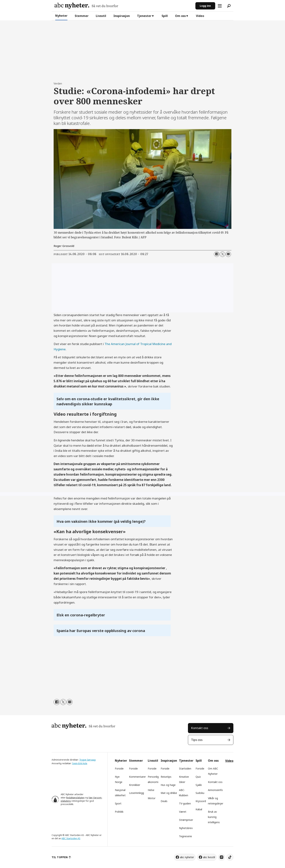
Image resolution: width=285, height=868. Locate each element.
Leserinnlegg (137, 793)
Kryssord (201, 801)
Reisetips (166, 777)
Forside (119, 768)
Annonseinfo (215, 790)
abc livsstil (209, 857)
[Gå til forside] (86, 6)
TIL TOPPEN (60, 857)
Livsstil (101, 16)
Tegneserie (185, 836)
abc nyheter (187, 857)
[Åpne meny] (220, 6)
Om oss (180, 16)
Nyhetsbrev (186, 828)
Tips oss (197, 740)
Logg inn (205, 6)
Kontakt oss (200, 728)
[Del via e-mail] (228, 254)
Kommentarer (137, 777)
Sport (118, 803)
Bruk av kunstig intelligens (214, 817)
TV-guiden (185, 803)
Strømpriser (186, 820)
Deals (164, 801)
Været (183, 812)
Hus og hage (168, 785)
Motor (152, 798)
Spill (165, 16)
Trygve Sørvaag (87, 760)
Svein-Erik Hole (80, 763)
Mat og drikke (169, 793)
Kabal (199, 809)
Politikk (119, 812)
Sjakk (199, 785)
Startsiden (185, 768)
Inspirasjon (122, 16)
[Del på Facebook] (217, 254)
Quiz (198, 777)
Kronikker (135, 785)
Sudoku (200, 793)
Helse (151, 790)
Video (200, 16)
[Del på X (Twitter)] (222, 254)
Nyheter (61, 16)
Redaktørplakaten (75, 798)
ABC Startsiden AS (71, 838)
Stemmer (82, 16)
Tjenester (144, 16)
